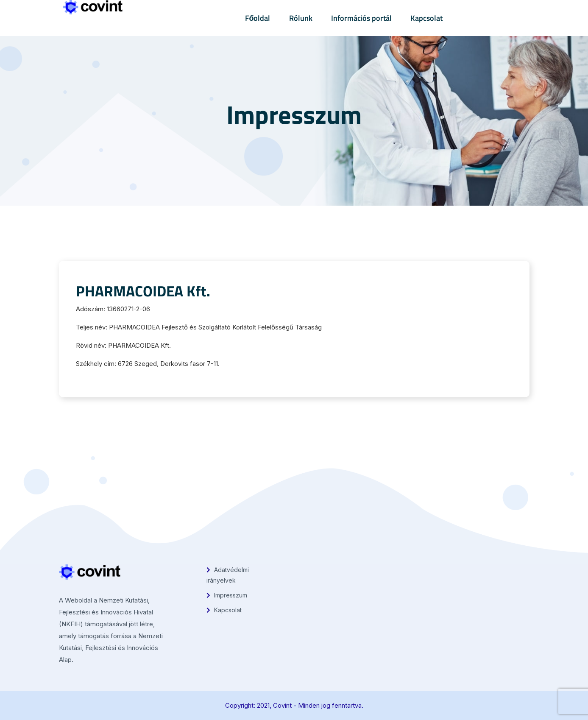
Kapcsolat (426, 18)
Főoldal (258, 18)
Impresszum (227, 595)
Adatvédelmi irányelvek (228, 575)
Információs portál (361, 18)
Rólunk (301, 18)
